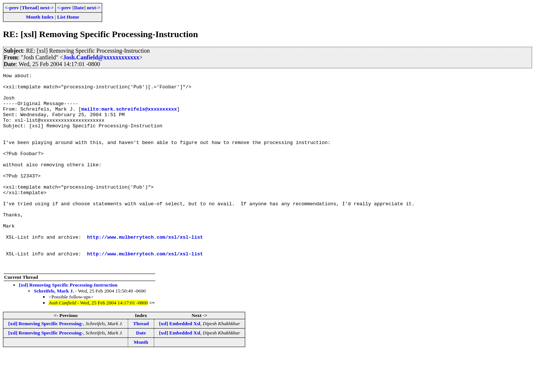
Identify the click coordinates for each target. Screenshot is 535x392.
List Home (68, 17)
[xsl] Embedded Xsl (180, 362)
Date (79, 8)
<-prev (12, 8)
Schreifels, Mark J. (54, 330)
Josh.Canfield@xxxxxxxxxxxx (101, 57)
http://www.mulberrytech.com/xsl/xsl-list (145, 270)
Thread (29, 8)
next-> (47, 8)
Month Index (40, 17)
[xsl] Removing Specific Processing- (46, 362)
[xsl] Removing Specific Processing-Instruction (68, 324)
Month (141, 381)
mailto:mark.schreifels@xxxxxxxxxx (129, 117)
